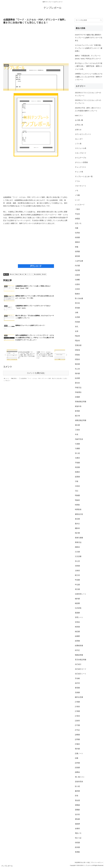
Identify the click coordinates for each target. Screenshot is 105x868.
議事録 (6, 274)
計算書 (77, 711)
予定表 (77, 214)
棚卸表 (77, 528)
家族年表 (78, 406)
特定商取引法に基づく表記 (81, 862)
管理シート (79, 617)
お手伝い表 (79, 125)
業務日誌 (78, 542)
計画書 (77, 702)
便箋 (77, 247)
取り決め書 (79, 298)
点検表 (77, 571)
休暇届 (77, 219)
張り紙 (77, 453)
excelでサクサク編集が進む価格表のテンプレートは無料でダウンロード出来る (89, 38)
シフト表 (78, 144)
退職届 (77, 805)
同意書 (77, 322)
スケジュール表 (81, 148)
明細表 (77, 500)
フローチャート (81, 186)
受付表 (77, 303)
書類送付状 (79, 514)
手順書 (77, 463)
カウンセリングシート (83, 134)
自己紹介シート (81, 674)
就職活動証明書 (81, 420)
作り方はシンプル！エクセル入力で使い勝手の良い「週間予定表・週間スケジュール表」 (89, 66)
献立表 (77, 575)
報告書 (77, 364)
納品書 (77, 632)
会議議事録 (38, 274)
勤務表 (77, 294)
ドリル (77, 181)
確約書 (77, 599)
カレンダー (79, 139)
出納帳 (77, 280)
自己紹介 (78, 664)
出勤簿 (77, 275)
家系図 (77, 411)
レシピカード (80, 205)
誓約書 (77, 749)
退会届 (77, 800)
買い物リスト (80, 777)
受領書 (77, 308)
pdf (17, 274)
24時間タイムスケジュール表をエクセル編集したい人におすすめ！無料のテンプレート (89, 77)
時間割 (77, 505)
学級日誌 (78, 388)
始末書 (77, 378)
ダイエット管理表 (81, 162)
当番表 (77, 458)
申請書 (77, 580)
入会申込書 (79, 261)
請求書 (77, 763)
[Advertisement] (36, 44)
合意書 (77, 317)
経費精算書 (79, 646)
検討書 (77, 533)
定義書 (77, 397)
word (22, 274)
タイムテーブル (81, 158)
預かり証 (78, 838)
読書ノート (79, 753)
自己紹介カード (81, 669)
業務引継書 (79, 538)
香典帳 (77, 852)
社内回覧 (78, 608)
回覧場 (77, 350)
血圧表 (77, 683)
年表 (77, 434)
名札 (77, 327)
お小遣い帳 (79, 120)
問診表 (77, 341)
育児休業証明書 (81, 660)
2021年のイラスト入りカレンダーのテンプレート (88, 94)
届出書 (77, 425)
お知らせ (78, 130)
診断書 (77, 735)
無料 (44, 274)
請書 (77, 758)
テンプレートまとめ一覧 (84, 176)
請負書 (77, 768)
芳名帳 (77, 678)
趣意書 (77, 791)
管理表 (77, 622)
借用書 (77, 252)
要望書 (77, 688)
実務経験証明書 (81, 402)
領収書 (77, 843)
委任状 (77, 383)
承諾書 (77, 467)
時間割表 (78, 509)
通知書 (77, 819)
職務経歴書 (79, 655)
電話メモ (78, 833)
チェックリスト (81, 167)
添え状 (77, 561)
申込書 (77, 585)
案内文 (77, 524)
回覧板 (77, 355)
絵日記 (77, 650)
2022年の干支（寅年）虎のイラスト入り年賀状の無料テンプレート (88, 109)
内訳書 (77, 270)
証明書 (77, 739)
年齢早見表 (79, 439)
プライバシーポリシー (96, 862)
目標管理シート (81, 594)
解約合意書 (79, 697)
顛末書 (77, 847)
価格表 (77, 242)
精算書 (77, 627)
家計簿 (77, 416)
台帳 (77, 312)
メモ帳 (77, 195)
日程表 (77, 486)
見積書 (77, 693)
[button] (101, 20)
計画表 (77, 707)
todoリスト (79, 116)
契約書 (77, 373)
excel (12, 274)
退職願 (77, 810)
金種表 (77, 829)
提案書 (77, 477)
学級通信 (78, 392)
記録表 (77, 721)
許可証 (77, 730)
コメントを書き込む (36, 359)
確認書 (77, 603)
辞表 (77, 796)
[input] (89, 20)
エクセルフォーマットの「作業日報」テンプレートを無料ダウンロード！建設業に (89, 48)
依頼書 (77, 237)
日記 (77, 491)
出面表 (77, 284)
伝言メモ (78, 223)
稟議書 (77, 613)
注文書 (77, 552)
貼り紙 (77, 786)
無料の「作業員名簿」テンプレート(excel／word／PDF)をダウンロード (88, 57)
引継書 (77, 449)
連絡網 (77, 824)
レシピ (77, 200)
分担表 (77, 289)
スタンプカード (81, 153)
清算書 (77, 566)
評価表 (77, 744)
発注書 (77, 589)
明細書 (77, 495)
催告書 (77, 256)
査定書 (77, 519)
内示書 (77, 266)
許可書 (77, 725)
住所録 (77, 233)
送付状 (77, 814)
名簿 (77, 331)
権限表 (77, 547)
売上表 (77, 369)
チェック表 (79, 172)
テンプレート (29, 274)
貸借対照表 (79, 782)
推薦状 (77, 472)
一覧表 (77, 209)
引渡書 (77, 444)
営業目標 (78, 345)
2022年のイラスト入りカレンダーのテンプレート (88, 102)
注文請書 (78, 556)
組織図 (77, 636)
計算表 (77, 716)
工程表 (77, 430)
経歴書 (77, 641)
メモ (77, 191)
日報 (77, 481)
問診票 (77, 336)
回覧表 (77, 359)
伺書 (77, 228)
